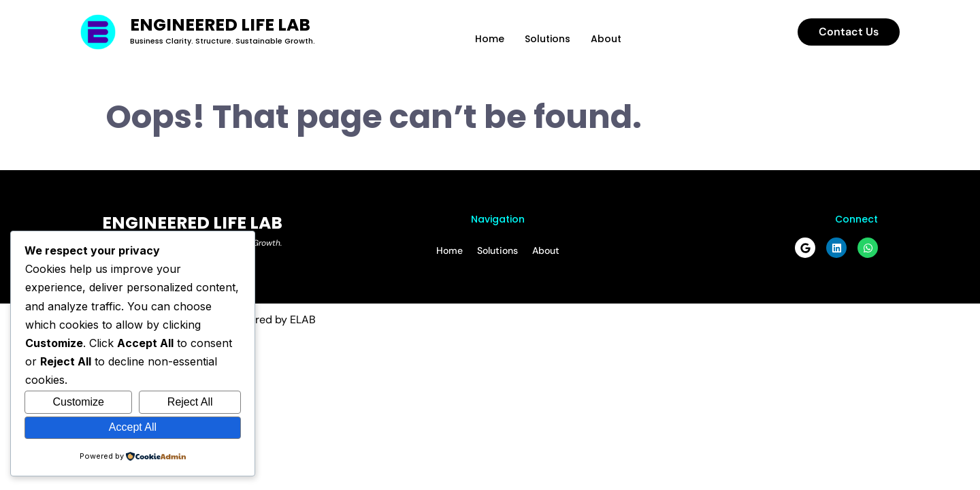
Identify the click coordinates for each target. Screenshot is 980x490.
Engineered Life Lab (220, 25)
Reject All (190, 402)
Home (490, 39)
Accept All (133, 427)
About (606, 39)
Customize (78, 402)
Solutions (548, 39)
